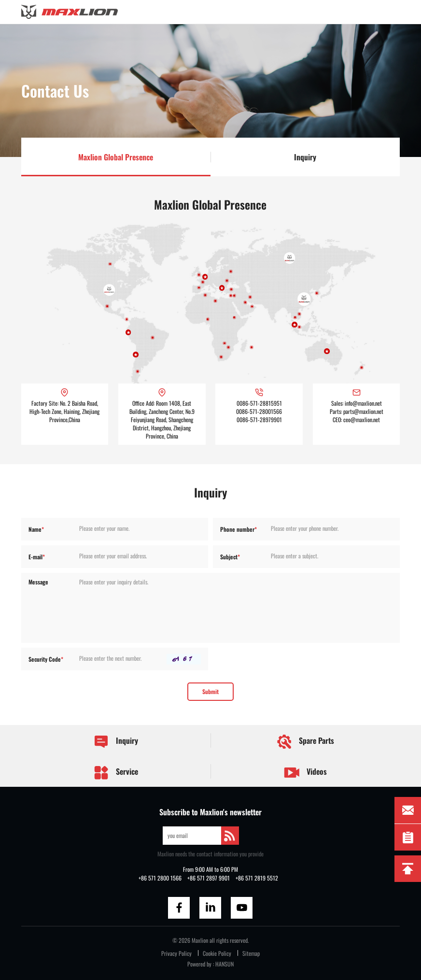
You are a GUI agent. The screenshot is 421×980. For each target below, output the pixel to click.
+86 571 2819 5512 (257, 878)
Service (116, 773)
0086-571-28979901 (259, 419)
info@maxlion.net (363, 403)
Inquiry (305, 157)
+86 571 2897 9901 (209, 878)
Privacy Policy (176, 953)
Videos (305, 773)
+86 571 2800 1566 (160, 878)
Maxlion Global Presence (116, 157)
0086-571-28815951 (259, 403)
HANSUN (225, 964)
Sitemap (251, 953)
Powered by (199, 964)
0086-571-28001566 (259, 411)
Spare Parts (305, 742)
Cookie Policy (217, 953)
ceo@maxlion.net (362, 419)
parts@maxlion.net (363, 411)
